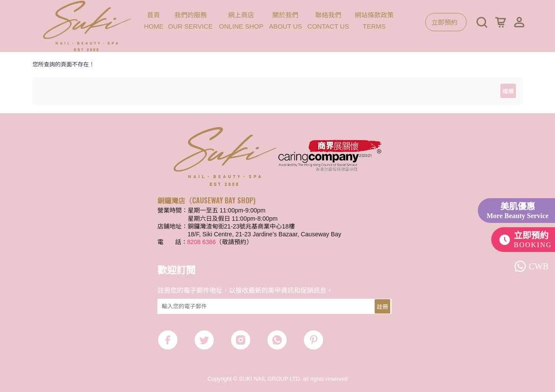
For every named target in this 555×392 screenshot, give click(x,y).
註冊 (382, 306)
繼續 (508, 91)
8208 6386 (202, 242)
